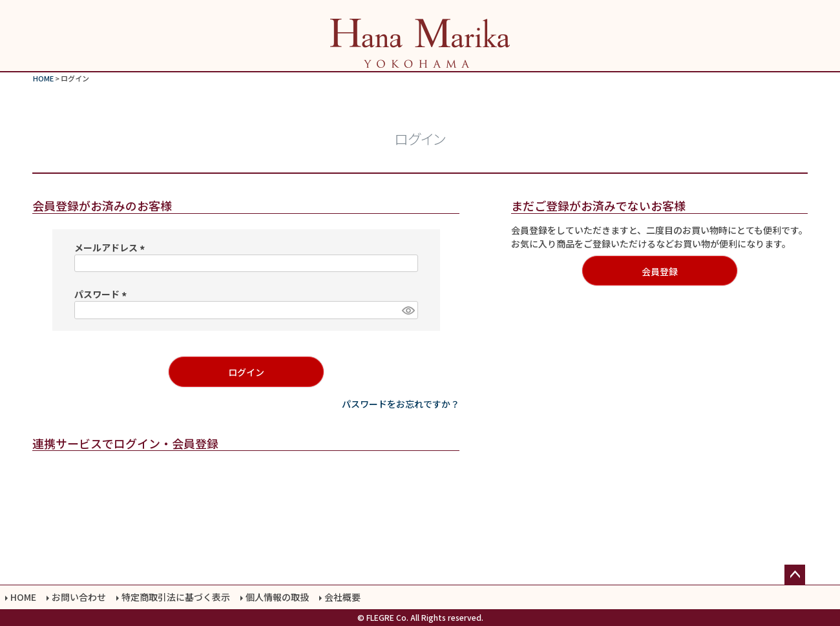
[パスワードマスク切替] (408, 310)
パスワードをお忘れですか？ (401, 404)
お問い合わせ (79, 597)
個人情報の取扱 (277, 597)
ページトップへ (795, 575)
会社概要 (342, 597)
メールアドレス (111, 247)
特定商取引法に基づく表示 (176, 597)
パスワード (102, 294)
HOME (43, 78)
